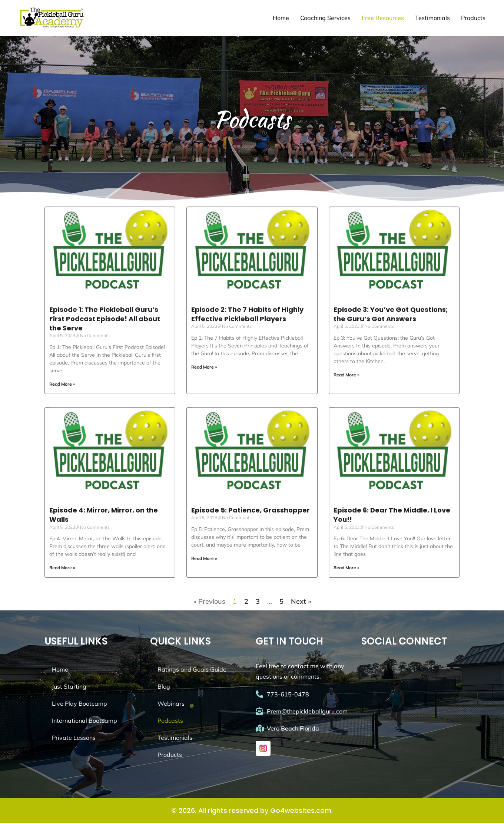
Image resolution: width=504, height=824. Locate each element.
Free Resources (383, 18)
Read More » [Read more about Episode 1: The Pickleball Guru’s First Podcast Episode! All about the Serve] (62, 384)
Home (281, 18)
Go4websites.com (301, 811)
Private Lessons (74, 738)
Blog (164, 687)
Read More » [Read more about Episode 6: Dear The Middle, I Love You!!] (346, 568)
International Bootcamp (84, 721)
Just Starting (69, 687)
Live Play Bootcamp (79, 704)
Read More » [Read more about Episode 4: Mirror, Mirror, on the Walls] (62, 568)
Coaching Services (325, 18)
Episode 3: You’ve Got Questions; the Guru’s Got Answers (391, 314)
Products (473, 18)
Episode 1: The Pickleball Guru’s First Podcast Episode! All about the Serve (105, 319)
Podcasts (170, 721)
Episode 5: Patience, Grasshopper (251, 510)
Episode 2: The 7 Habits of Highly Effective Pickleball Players (247, 314)
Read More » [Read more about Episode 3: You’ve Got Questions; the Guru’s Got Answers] (346, 375)
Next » (301, 602)
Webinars (171, 704)
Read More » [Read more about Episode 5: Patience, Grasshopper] (204, 559)
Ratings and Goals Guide (192, 670)
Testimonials (432, 18)
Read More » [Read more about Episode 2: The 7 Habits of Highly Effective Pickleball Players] (204, 367)
